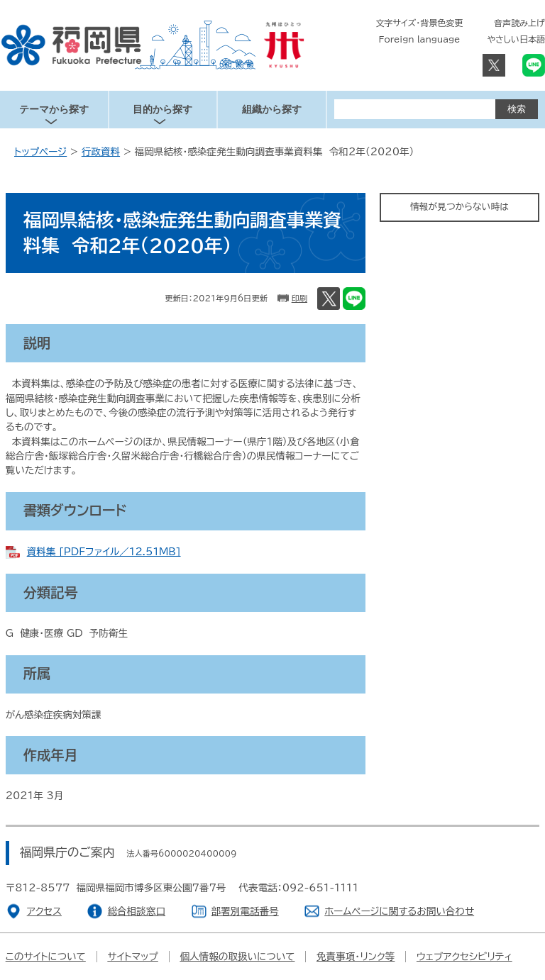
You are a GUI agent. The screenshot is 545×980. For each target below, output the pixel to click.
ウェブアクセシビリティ (464, 957)
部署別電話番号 (245, 911)
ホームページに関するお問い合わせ (399, 911)
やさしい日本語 (516, 39)
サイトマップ (133, 957)
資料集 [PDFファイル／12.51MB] (104, 552)
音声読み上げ (519, 23)
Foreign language (420, 39)
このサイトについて (46, 957)
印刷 (299, 298)
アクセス (44, 911)
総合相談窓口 (136, 911)
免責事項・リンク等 (356, 957)
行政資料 (101, 152)
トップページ (40, 152)
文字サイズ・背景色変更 (420, 23)
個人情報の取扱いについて (237, 957)
